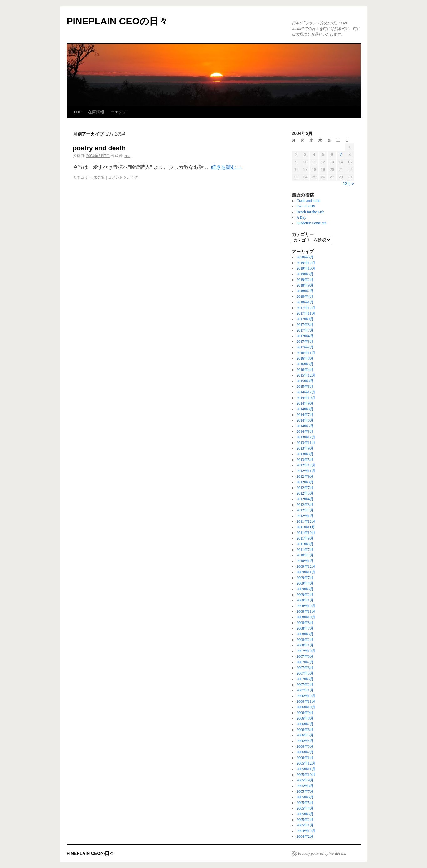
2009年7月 (305, 578)
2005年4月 (305, 808)
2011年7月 (305, 550)
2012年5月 (305, 493)
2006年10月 (306, 707)
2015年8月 (305, 381)
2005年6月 (305, 797)
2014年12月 (306, 392)
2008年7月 (305, 628)
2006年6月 (305, 730)
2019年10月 (306, 268)
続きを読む (227, 167)
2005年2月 (305, 820)
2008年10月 (306, 617)
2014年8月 (305, 409)
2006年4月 (305, 741)
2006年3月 (305, 746)
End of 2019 (306, 206)
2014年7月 (305, 415)
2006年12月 (306, 696)
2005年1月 (305, 825)
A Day (301, 217)
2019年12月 (306, 263)
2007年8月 (305, 656)
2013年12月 (306, 437)
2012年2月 (305, 510)
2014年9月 (305, 403)
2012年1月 (305, 516)
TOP (78, 112)
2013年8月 (305, 454)
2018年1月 (305, 302)
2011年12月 (306, 521)
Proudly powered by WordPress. (322, 853)
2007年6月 (305, 668)
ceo (127, 156)
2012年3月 (305, 505)
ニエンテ (119, 112)
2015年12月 (306, 375)
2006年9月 (305, 713)
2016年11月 (306, 353)
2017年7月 (305, 330)
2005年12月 (306, 763)
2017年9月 (305, 319)
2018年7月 (305, 291)
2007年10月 (306, 651)
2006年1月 (305, 758)
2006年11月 (306, 701)
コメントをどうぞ (123, 177)
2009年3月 (305, 589)
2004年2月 (305, 836)
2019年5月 (305, 274)
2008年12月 (306, 606)
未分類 (99, 177)
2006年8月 (305, 718)
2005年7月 (305, 791)
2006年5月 (305, 735)
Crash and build (308, 201)
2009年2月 (305, 595)
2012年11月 (306, 471)
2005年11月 (306, 769)
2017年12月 (306, 308)
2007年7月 (305, 662)
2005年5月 (305, 803)
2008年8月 (305, 623)
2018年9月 (305, 285)
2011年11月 (306, 527)
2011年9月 (305, 538)
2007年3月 (305, 679)
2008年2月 (305, 640)
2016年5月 (305, 364)
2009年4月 (305, 583)
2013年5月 (305, 460)
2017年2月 (305, 347)
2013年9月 (305, 448)
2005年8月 (305, 786)
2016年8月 (305, 358)
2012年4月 (305, 499)
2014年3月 (305, 432)
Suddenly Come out (311, 223)
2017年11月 (306, 313)
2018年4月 (305, 297)
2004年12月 (306, 831)
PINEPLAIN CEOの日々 (117, 21)
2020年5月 (305, 257)
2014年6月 (305, 420)
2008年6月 (305, 634)
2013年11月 (306, 443)
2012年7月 (305, 488)
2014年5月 (305, 426)
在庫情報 (96, 112)
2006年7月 (305, 724)
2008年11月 (306, 611)
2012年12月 (306, 465)
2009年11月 (306, 572)
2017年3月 (305, 342)
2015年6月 (305, 387)
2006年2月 (305, 752)
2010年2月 (305, 555)
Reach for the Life (310, 212)
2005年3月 (305, 814)
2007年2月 (305, 685)
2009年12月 (306, 566)
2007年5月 (305, 673)
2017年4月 (305, 336)
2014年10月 (306, 398)
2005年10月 (306, 775)
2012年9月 (305, 476)
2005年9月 (305, 780)
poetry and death (99, 148)
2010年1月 (305, 561)
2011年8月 (305, 544)
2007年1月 (305, 690)
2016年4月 (305, 370)
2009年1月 (305, 600)
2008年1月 (305, 645)
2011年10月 (306, 533)
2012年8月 (305, 482)
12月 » (349, 184)
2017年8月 (305, 325)
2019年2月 (305, 280)
